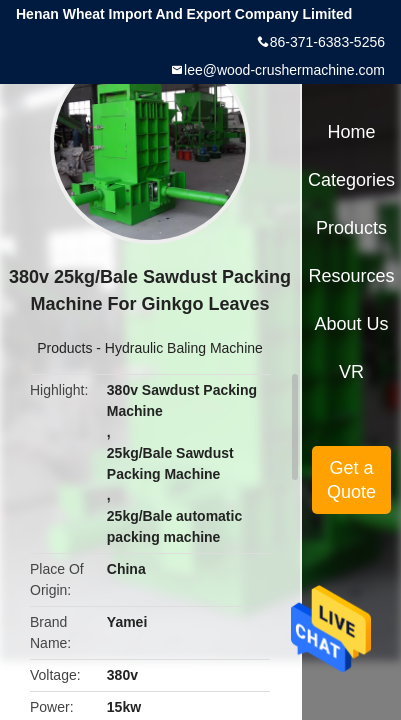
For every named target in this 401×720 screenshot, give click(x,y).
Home (352, 132)
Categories (351, 180)
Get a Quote (351, 480)
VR (351, 372)
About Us (352, 324)
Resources (352, 276)
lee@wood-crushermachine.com (284, 70)
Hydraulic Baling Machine (184, 348)
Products (64, 348)
